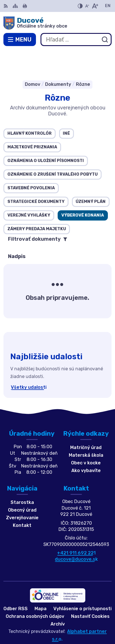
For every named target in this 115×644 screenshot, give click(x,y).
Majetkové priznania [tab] (32, 122)
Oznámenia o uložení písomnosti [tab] (46, 135)
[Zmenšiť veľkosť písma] (87, 6)
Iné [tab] (66, 108)
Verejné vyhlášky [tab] (29, 190)
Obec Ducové (76, 621)
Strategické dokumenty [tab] (36, 176)
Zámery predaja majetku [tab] (37, 204)
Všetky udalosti (29, 362)
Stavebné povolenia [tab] (31, 163)
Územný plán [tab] (91, 176)
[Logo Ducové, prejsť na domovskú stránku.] (57, 23)
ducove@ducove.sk (76, 534)
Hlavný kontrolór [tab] (30, 108)
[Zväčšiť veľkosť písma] (95, 6)
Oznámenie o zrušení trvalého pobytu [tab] (53, 149)
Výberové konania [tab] (83, 190)
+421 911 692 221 (76, 528)
